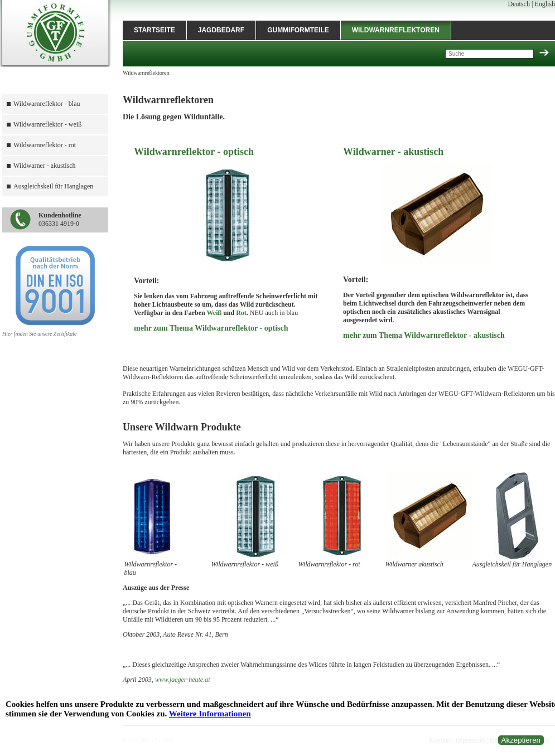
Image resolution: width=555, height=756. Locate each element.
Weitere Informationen (210, 714)
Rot (241, 313)
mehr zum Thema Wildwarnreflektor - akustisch (424, 335)
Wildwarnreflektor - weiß (47, 124)
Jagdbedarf (221, 30)
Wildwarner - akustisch (44, 166)
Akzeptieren (521, 740)
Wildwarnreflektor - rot (45, 145)
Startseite (155, 30)
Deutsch (519, 4)
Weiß (214, 313)
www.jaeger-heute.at (183, 680)
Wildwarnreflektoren (396, 30)
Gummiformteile (298, 30)
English (545, 4)
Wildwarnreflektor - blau (47, 104)
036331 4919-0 (60, 219)
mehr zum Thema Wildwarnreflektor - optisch (211, 328)
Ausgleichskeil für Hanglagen (53, 186)
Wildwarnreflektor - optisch (194, 152)
